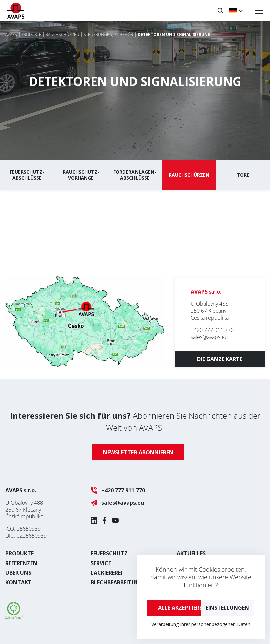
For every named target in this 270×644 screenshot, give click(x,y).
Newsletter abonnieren (138, 452)
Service (101, 563)
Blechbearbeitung (117, 582)
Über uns (18, 573)
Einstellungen (227, 608)
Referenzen (21, 563)
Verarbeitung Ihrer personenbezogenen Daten (201, 624)
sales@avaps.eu (209, 337)
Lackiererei (107, 573)
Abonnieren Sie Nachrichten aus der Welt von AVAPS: (135, 421)
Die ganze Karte (220, 359)
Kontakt (19, 582)
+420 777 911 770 (212, 330)
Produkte (20, 553)
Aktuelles (191, 553)
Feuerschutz (109, 553)
